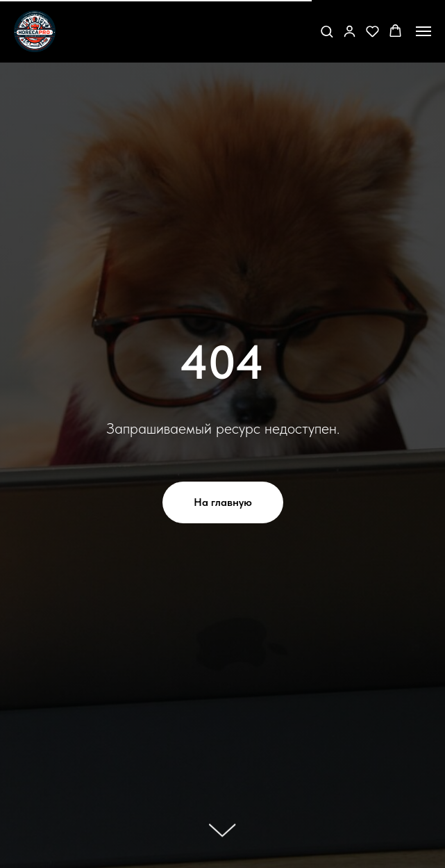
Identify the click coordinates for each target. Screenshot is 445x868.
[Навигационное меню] (423, 31)
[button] (327, 31)
